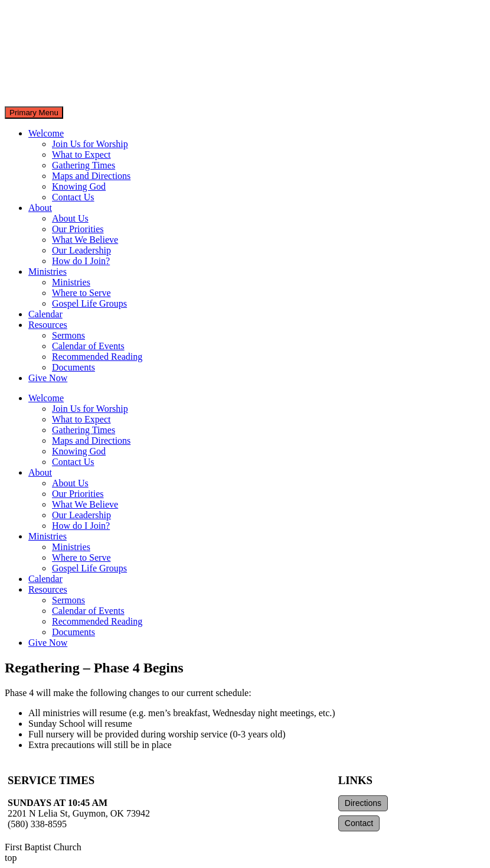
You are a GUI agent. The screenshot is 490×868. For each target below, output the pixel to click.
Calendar (45, 314)
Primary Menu (34, 113)
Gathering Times (84, 165)
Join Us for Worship (90, 144)
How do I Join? (81, 261)
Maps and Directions (91, 176)
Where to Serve (81, 293)
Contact (359, 823)
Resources (48, 325)
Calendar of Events (88, 346)
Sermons (68, 335)
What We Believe (85, 240)
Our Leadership (81, 250)
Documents (73, 367)
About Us (70, 218)
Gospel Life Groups (89, 303)
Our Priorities (78, 229)
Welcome (46, 133)
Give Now (48, 378)
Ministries (48, 272)
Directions (363, 803)
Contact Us (73, 197)
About (40, 208)
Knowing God (79, 186)
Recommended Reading (97, 357)
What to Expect (81, 155)
